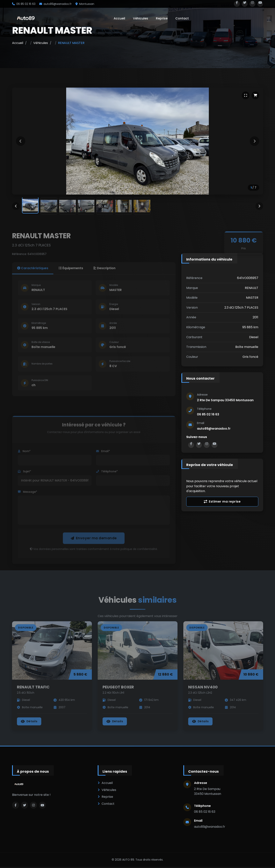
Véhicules (141, 18)
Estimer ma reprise (222, 502)
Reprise (162, 18)
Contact (182, 18)
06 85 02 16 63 (24, 4)
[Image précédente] (21, 141)
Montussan (85, 4)
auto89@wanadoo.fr (55, 4)
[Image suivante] (254, 141)
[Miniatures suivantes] (259, 206)
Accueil (119, 18)
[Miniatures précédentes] (16, 206)
